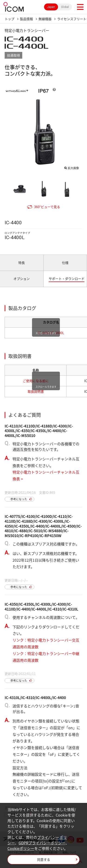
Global (65, 7)
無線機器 (45, 19)
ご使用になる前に (36, 381)
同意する (44, 859)
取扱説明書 (36, 391)
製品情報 (26, 19)
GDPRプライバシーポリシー (42, 843)
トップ (10, 19)
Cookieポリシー (21, 848)
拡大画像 (73, 168)
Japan (51, 7)
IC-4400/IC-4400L (51, 333)
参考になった (19, 499)
